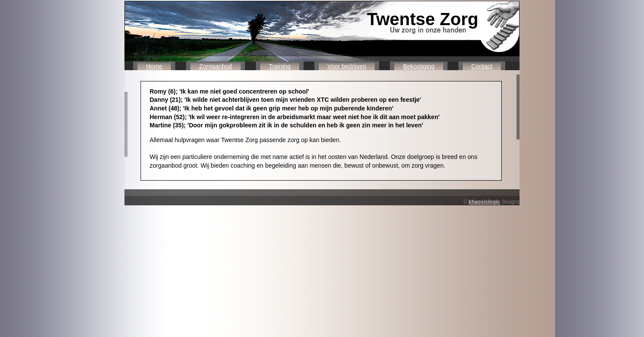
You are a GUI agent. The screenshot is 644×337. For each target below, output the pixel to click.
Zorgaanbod (216, 66)
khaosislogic (485, 202)
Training (280, 66)
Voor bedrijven (347, 66)
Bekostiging (418, 66)
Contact (482, 66)
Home (154, 66)
